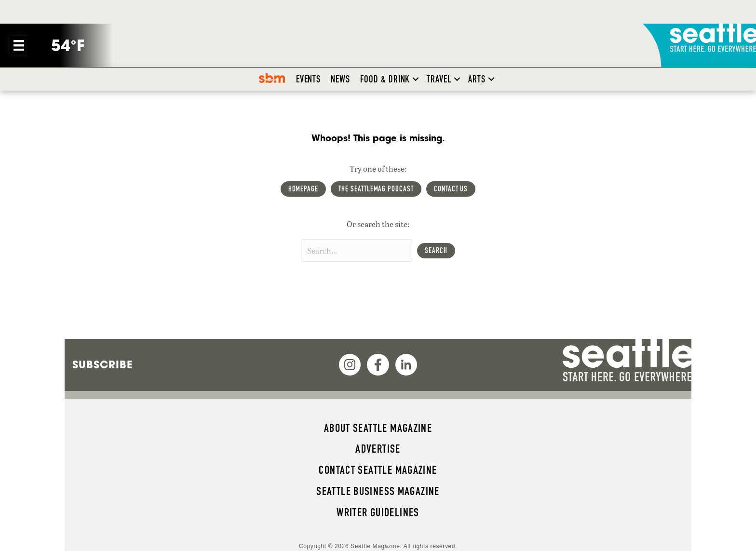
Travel (439, 79)
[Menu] (19, 45)
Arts (477, 79)
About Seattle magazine (378, 428)
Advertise (378, 449)
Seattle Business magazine (378, 491)
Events (309, 79)
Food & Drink (385, 79)
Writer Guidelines (378, 512)
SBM (275, 79)
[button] (416, 79)
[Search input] (357, 250)
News (340, 79)
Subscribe (102, 364)
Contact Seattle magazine (378, 470)
